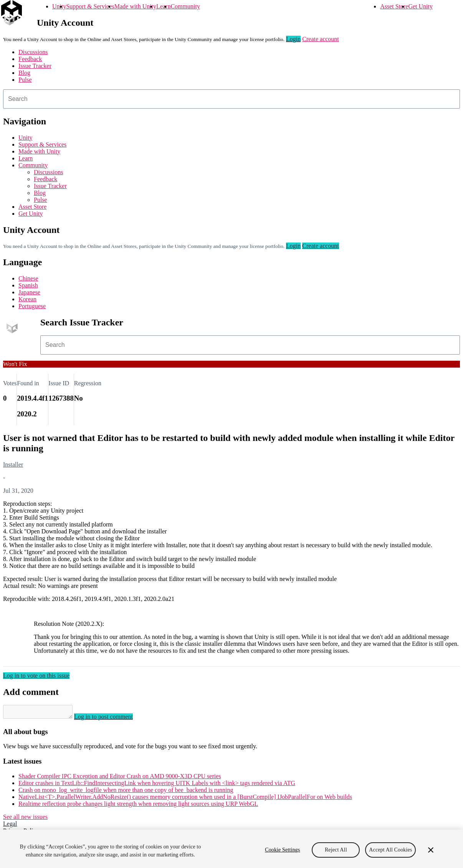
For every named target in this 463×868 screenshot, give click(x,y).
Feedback (30, 59)
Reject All (336, 850)
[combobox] (231, 99)
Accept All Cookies (390, 850)
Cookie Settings (282, 850)
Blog (24, 73)
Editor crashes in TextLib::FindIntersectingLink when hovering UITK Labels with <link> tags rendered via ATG (157, 785)
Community (185, 6)
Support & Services (90, 6)
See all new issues (25, 819)
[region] (231, 849)
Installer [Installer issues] (13, 465)
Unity (59, 6)
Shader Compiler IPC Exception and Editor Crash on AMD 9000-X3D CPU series (120, 778)
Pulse (25, 80)
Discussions (33, 52)
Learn (163, 6)
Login (293, 39)
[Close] (431, 850)
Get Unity (420, 6)
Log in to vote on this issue (36, 676)
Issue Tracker (35, 66)
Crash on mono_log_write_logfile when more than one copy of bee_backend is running (126, 792)
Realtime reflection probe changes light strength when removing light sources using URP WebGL (138, 806)
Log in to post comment (111, 719)
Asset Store (394, 6)
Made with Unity (135, 6)
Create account (321, 39)
